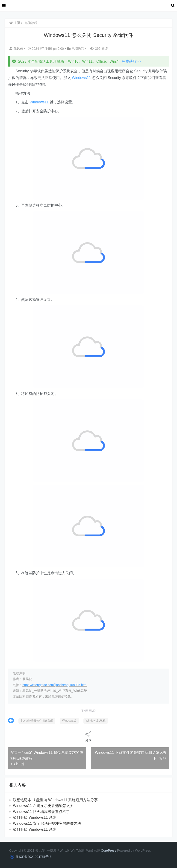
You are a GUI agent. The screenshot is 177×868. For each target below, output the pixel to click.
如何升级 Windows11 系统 (35, 817)
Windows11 (81, 78)
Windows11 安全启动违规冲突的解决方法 (47, 823)
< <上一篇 (18, 764)
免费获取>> (131, 61)
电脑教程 (31, 23)
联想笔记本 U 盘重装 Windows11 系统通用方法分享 (55, 800)
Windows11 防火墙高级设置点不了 (41, 812)
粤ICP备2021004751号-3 (34, 857)
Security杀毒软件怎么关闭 (37, 721)
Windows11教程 (96, 721)
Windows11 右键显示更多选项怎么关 (43, 806)
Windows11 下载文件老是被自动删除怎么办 (131, 753)
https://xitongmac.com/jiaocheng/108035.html (55, 685)
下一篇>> (160, 758)
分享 (88, 736)
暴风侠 (17, 49)
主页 (15, 23)
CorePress (109, 850)
